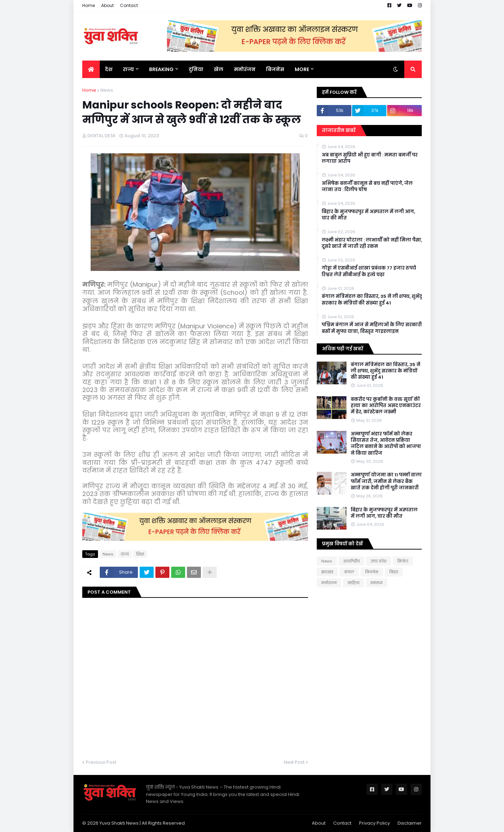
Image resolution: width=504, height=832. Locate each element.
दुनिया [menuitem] (196, 69)
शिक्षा (140, 554)
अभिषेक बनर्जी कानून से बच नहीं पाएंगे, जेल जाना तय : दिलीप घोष (367, 187)
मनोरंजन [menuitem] (245, 69)
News (107, 90)
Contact (129, 5)
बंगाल (349, 572)
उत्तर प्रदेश (379, 561)
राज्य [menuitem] (128, 69)
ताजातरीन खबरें (339, 130)
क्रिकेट (403, 561)
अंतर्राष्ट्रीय (351, 561)
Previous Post (101, 762)
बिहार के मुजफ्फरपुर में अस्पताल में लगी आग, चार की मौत (368, 215)
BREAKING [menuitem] (161, 69)
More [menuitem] (302, 69)
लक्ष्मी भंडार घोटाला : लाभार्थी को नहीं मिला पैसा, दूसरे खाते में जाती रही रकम (372, 243)
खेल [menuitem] (219, 69)
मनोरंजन (329, 583)
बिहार (394, 572)
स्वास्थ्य (376, 583)
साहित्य (353, 583)
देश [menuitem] (109, 69)
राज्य (125, 554)
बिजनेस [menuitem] (275, 69)
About (107, 5)
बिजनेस (372, 572)
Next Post (294, 762)
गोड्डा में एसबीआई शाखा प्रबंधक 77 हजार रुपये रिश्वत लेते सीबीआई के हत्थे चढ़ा (369, 271)
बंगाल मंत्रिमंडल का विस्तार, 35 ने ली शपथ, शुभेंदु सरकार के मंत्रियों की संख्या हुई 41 (372, 300)
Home (89, 5)
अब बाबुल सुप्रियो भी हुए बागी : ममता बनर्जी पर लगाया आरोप (370, 158)
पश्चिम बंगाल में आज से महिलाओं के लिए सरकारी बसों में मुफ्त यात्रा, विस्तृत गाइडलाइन (372, 328)
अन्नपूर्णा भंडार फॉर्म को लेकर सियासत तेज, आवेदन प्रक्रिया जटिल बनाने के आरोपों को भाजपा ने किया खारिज (386, 444)
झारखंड (327, 572)
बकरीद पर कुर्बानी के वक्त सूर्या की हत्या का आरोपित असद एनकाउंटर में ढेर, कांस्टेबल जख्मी (386, 406)
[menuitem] (91, 69)
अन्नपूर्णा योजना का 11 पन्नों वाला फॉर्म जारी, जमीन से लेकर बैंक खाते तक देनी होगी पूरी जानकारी (386, 481)
